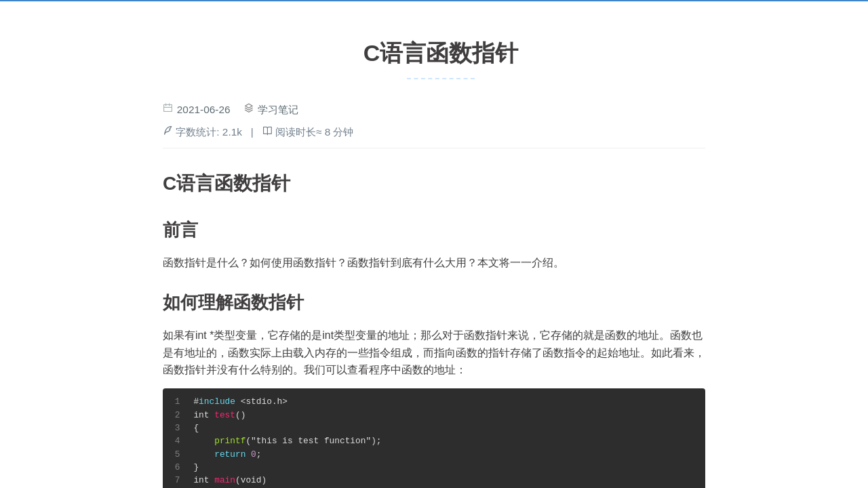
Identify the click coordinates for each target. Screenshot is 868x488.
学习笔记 (278, 109)
